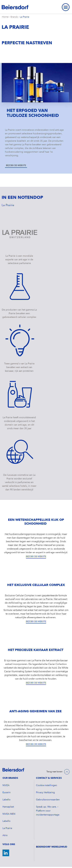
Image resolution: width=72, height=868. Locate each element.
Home (5, 17)
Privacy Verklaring (45, 793)
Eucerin (6, 793)
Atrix (5, 835)
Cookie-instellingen (46, 785)
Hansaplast (8, 807)
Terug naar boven (54, 772)
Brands (14, 17)
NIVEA (6, 785)
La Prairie (24, 17)
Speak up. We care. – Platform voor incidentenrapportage (48, 811)
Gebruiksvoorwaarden (48, 800)
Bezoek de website (16, 166)
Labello (6, 800)
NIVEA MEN (9, 814)
